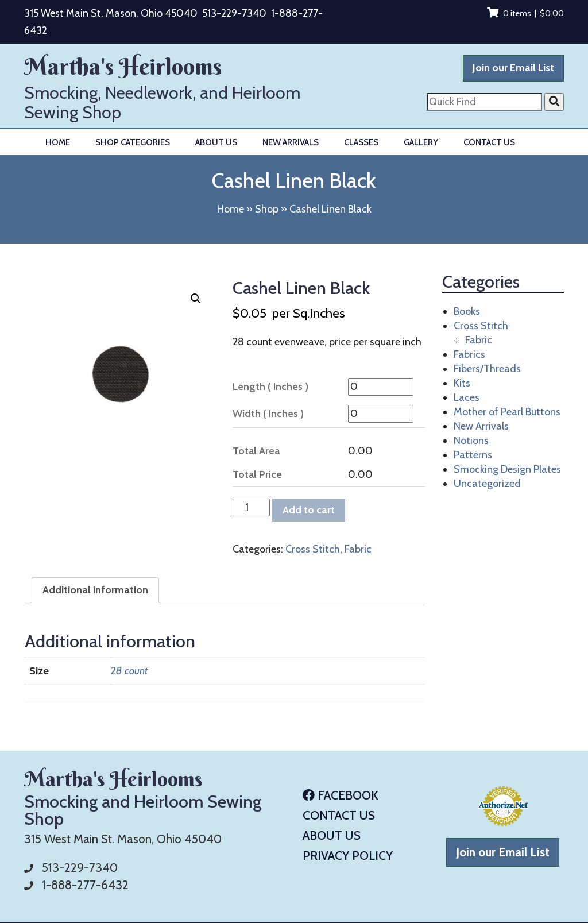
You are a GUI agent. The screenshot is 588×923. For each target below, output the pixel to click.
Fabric (358, 549)
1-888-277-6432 (85, 885)
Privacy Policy (348, 856)
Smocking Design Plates (507, 469)
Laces (467, 397)
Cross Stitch (313, 549)
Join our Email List (513, 68)
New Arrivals (291, 142)
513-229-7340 (234, 13)
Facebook (341, 795)
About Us (216, 142)
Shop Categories (133, 142)
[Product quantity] (251, 507)
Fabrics (469, 354)
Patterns (473, 455)
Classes (361, 142)
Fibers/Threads (487, 369)
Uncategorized (487, 484)
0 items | (525, 13)
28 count (129, 671)
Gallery (421, 142)
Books (467, 311)
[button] (196, 299)
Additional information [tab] (95, 590)
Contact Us (489, 142)
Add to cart (309, 510)
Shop (267, 209)
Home (58, 142)
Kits (462, 383)
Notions (471, 441)
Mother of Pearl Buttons (507, 412)
